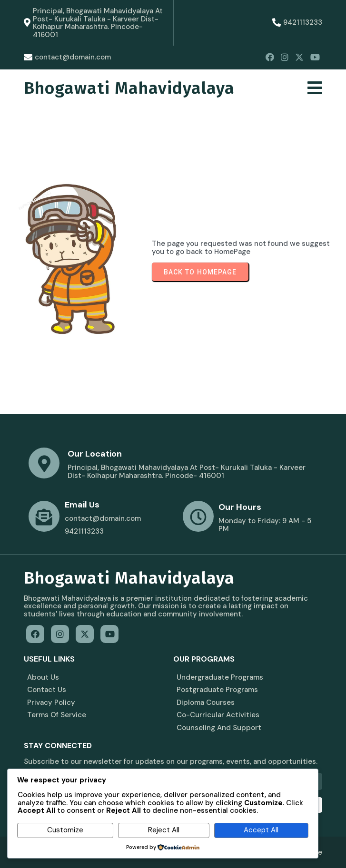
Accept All (261, 830)
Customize (65, 830)
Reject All (164, 830)
